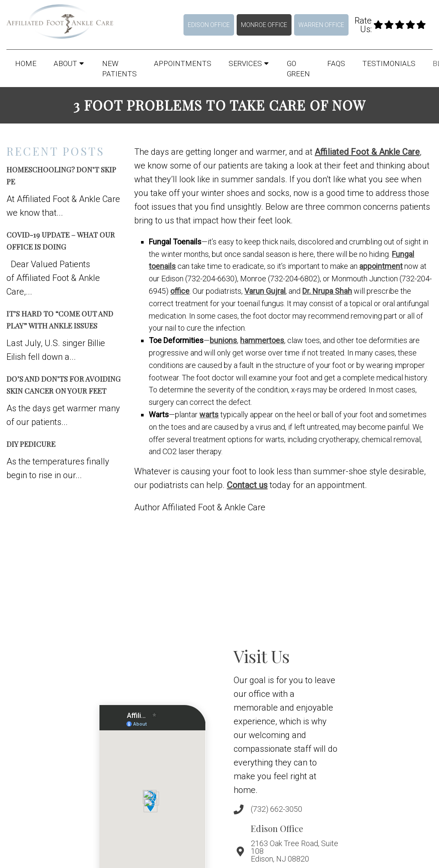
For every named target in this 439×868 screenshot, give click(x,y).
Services (245, 63)
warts (209, 414)
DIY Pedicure (31, 444)
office (180, 291)
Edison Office (209, 25)
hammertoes (262, 340)
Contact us (247, 485)
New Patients (119, 69)
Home (26, 63)
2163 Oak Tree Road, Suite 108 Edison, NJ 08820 (295, 851)
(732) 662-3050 (277, 809)
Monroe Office (264, 25)
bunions (223, 340)
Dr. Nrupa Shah (327, 291)
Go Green (298, 69)
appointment (381, 266)
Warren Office (321, 25)
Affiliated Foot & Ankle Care (367, 152)
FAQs (336, 63)
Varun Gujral (265, 291)
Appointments (183, 63)
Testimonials (389, 63)
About (65, 63)
